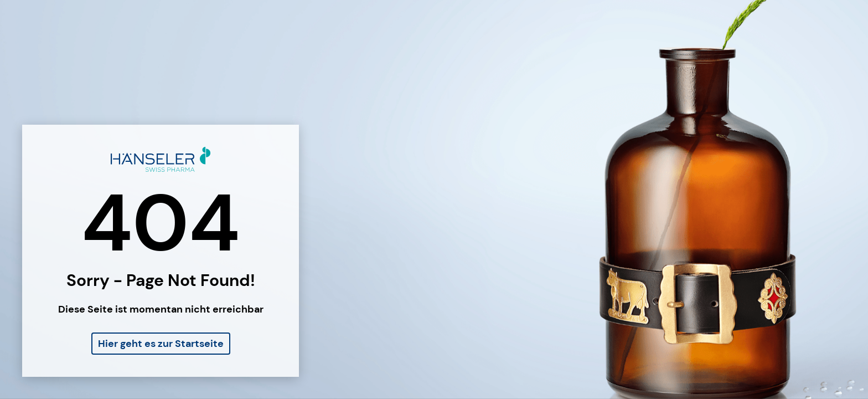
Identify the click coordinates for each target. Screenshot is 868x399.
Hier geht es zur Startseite (161, 344)
